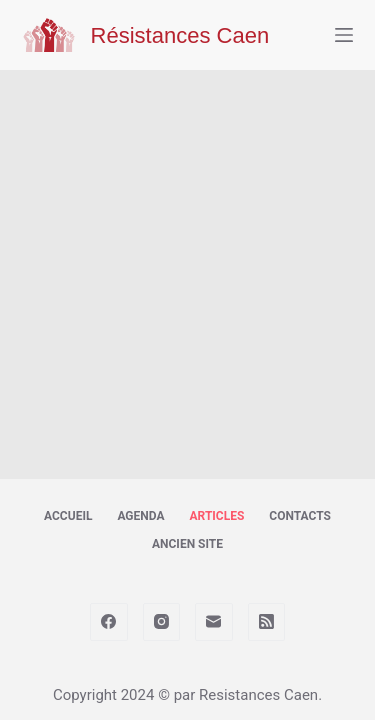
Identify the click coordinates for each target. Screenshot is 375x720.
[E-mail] (214, 622)
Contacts (300, 516)
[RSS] (267, 622)
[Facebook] (109, 622)
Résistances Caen (180, 35)
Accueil (68, 516)
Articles (216, 516)
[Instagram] (162, 622)
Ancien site (187, 544)
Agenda (140, 516)
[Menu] (344, 35)
